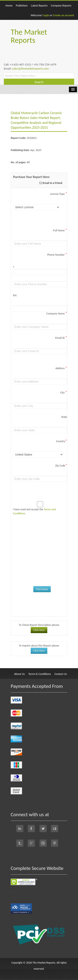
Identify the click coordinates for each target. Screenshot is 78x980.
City (64, 393)
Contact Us (61, 674)
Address (61, 368)
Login (46, 15)
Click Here (39, 630)
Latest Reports (39, 6)
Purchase (42, 589)
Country (62, 441)
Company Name (57, 314)
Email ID (61, 338)
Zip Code (61, 466)
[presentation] (44, 548)
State (64, 417)
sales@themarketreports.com (30, 69)
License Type (59, 194)
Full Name (60, 230)
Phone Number (57, 255)
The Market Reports (29, 36)
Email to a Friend (52, 183)
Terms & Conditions (40, 674)
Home (9, 6)
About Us (19, 674)
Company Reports (61, 6)
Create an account (63, 15)
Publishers (22, 6)
